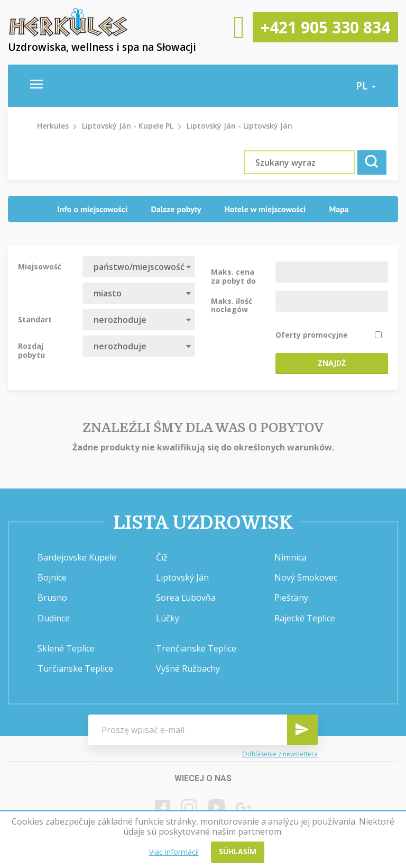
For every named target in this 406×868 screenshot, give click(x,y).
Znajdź (332, 363)
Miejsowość (40, 266)
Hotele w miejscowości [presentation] (265, 209)
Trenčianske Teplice (196, 648)
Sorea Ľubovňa (186, 598)
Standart (35, 319)
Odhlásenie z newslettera (280, 754)
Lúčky (168, 618)
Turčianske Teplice (75, 668)
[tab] (92, 209)
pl (366, 86)
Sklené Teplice (66, 648)
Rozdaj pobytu (31, 350)
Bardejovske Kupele (77, 557)
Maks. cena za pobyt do (233, 276)
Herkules (53, 126)
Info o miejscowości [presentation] (92, 209)
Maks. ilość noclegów (232, 305)
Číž (162, 557)
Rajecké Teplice (305, 618)
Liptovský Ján (182, 577)
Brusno (52, 598)
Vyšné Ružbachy (188, 668)
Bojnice (52, 577)
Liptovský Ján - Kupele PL (128, 126)
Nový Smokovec (306, 577)
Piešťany (291, 598)
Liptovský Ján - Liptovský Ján (239, 126)
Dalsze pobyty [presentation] (176, 209)
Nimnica (290, 557)
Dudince (54, 618)
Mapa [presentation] (339, 209)
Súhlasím (238, 851)
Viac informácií (174, 852)
